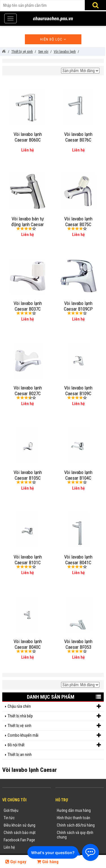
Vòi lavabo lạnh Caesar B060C (28, 137)
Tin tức (9, 818)
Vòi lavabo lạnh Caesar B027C (28, 391)
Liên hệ (9, 847)
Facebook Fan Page (19, 840)
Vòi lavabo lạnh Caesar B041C (78, 560)
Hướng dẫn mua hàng (74, 810)
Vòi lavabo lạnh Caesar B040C (28, 644)
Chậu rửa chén (54, 706)
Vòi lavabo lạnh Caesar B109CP (78, 306)
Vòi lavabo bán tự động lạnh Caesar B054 (28, 224)
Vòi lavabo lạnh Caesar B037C (28, 306)
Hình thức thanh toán (73, 818)
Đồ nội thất (54, 745)
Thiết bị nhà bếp (54, 716)
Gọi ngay (16, 862)
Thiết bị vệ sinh (54, 726)
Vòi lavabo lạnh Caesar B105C (28, 475)
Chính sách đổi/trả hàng (76, 825)
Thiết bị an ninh (20, 755)
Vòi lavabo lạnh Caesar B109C (78, 391)
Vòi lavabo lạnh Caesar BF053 (78, 644)
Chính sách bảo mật (20, 833)
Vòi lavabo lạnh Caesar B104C (78, 475)
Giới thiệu (11, 810)
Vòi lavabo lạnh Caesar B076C (78, 137)
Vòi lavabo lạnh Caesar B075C (78, 222)
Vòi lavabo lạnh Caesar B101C (28, 560)
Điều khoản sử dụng (20, 825)
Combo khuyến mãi (54, 735)
